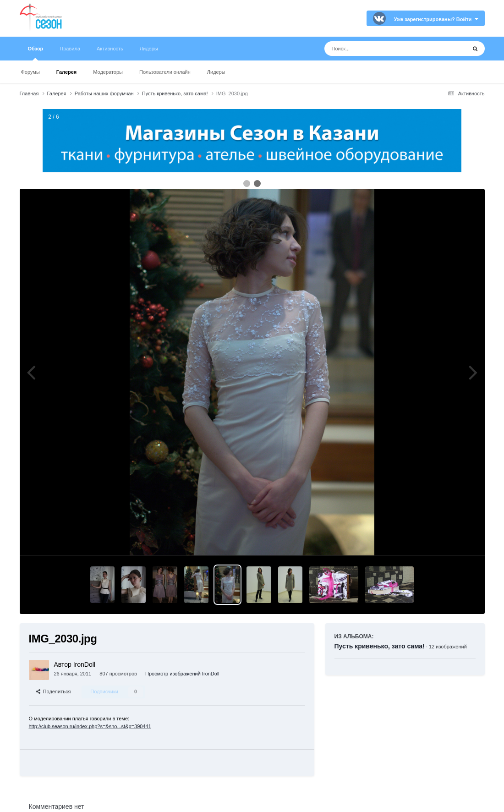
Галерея (66, 72)
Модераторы (108, 72)
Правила (70, 49)
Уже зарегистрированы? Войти (436, 19)
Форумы (30, 72)
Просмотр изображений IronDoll (182, 674)
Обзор (36, 53)
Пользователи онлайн (165, 72)
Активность (110, 49)
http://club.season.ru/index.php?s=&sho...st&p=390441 (90, 726)
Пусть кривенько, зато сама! (380, 646)
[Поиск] (378, 49)
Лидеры (216, 72)
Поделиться (54, 691)
